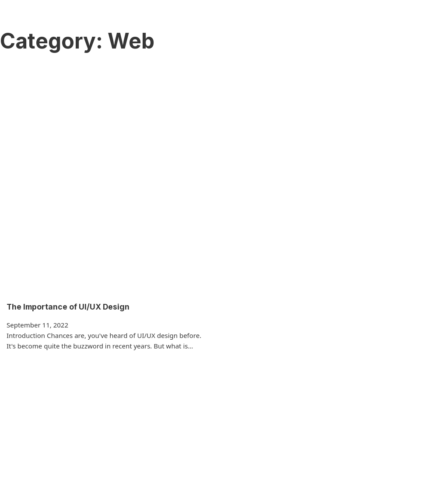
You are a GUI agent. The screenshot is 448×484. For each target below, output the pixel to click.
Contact (301, 22)
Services (181, 22)
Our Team (233, 22)
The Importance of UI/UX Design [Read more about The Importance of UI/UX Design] (68, 307)
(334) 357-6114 (411, 22)
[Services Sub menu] (202, 23)
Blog (269, 22)
